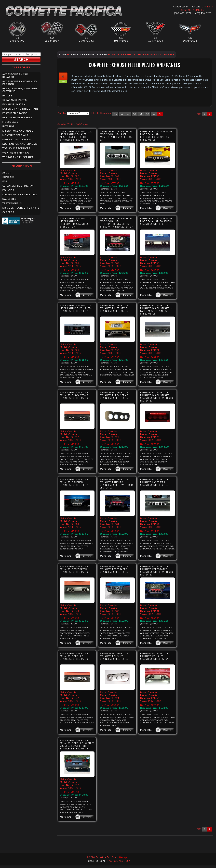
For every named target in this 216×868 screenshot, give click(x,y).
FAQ (5, 181)
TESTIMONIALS (12, 203)
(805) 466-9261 (203, 13)
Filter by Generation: (102, 113)
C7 (154, 114)
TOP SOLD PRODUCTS (16, 148)
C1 (115, 114)
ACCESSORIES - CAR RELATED (15, 76)
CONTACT (8, 177)
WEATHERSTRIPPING (16, 153)
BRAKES (7, 96)
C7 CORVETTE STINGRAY (18, 186)
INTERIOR (8, 126)
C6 (147, 114)
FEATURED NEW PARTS (17, 118)
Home (63, 55)
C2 (122, 114)
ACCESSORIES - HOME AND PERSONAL (19, 83)
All (160, 114)
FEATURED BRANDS (15, 113)
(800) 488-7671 (183, 13)
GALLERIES (9, 199)
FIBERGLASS (10, 122)
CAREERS (8, 212)
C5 (141, 114)
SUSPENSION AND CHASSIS (20, 144)
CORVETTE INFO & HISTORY (20, 195)
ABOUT (7, 173)
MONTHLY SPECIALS (15, 135)
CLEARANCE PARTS (14, 100)
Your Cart (195, 7)
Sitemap (123, 857)
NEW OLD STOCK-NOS (16, 140)
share (63, 82)
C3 (128, 114)
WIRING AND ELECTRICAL (18, 157)
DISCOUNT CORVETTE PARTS (21, 208)
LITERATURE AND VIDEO (18, 131)
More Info (66, 208)
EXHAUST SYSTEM (14, 104)
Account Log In (180, 7)
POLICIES (8, 190)
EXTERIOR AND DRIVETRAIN (20, 109)
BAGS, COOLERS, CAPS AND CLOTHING (20, 90)
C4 (135, 114)
